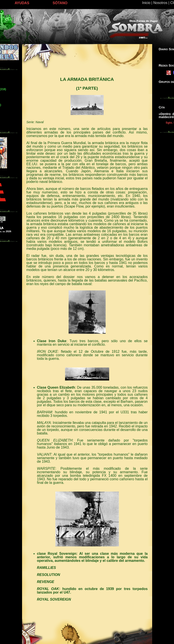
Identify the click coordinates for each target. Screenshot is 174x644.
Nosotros (160, 3)
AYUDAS (22, 3)
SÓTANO (60, 3)
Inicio (146, 3)
